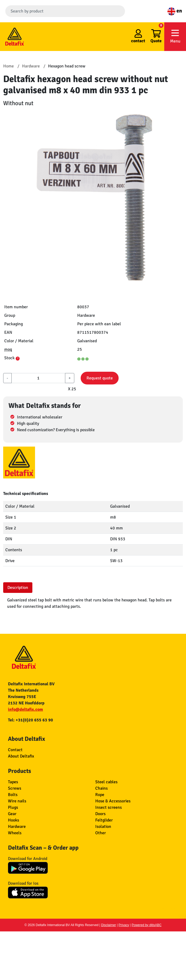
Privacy (124, 925)
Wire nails (17, 801)
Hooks (14, 820)
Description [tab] (18, 588)
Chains (101, 788)
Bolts (13, 795)
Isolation (103, 827)
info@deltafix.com (25, 709)
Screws (15, 788)
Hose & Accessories (113, 801)
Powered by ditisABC (147, 925)
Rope (100, 795)
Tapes (13, 782)
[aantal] (38, 378)
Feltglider (104, 820)
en (175, 11)
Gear (12, 814)
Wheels (15, 833)
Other (101, 833)
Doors (100, 814)
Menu (175, 36)
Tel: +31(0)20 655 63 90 (31, 720)
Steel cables (106, 782)
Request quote (100, 378)
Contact (15, 750)
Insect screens (109, 807)
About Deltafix (21, 756)
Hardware (17, 827)
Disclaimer (109, 925)
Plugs (13, 807)
